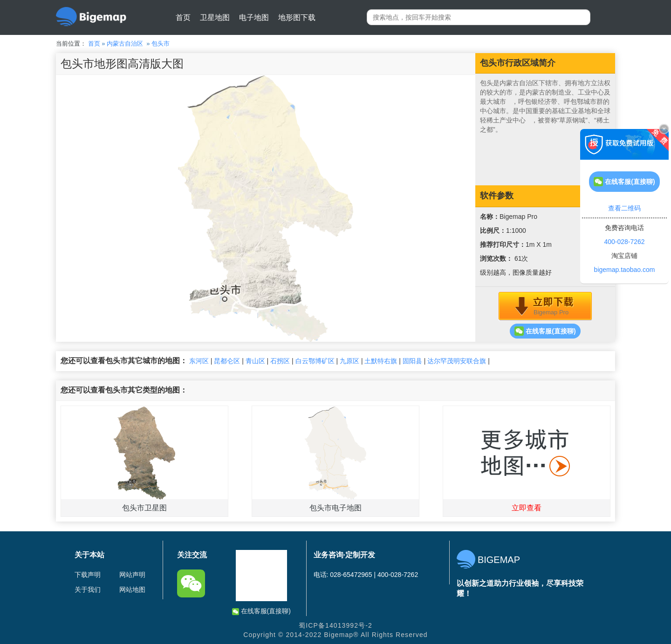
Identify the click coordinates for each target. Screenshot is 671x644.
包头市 (161, 44)
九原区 (349, 361)
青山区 (255, 361)
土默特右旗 (381, 361)
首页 (183, 17)
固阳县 (412, 361)
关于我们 (88, 590)
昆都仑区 (227, 361)
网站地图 (132, 590)
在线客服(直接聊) (545, 331)
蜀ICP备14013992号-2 (335, 625)
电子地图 (254, 17)
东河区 (199, 361)
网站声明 (132, 575)
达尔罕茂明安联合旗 (457, 361)
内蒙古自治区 (125, 44)
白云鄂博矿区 (315, 361)
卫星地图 (215, 17)
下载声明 (88, 575)
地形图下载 (297, 17)
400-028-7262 (624, 242)
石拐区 (280, 361)
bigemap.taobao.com (625, 270)
